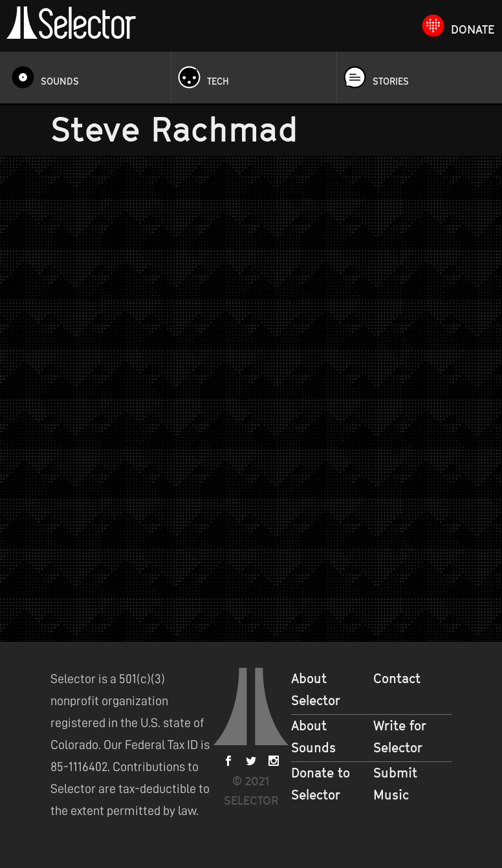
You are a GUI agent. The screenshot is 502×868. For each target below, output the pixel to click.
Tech (218, 81)
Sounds (60, 81)
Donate (473, 29)
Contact (397, 679)
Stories (391, 81)
